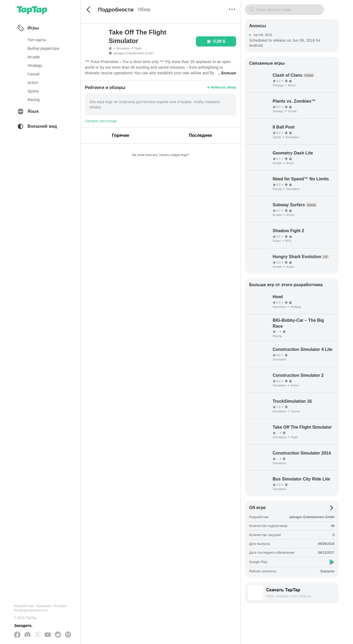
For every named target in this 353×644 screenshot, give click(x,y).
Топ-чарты (37, 40)
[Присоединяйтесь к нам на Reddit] (58, 635)
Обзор (144, 9)
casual (34, 74)
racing (34, 100)
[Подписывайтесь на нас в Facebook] (17, 635)
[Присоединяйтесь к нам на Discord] (28, 635)
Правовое (44, 606)
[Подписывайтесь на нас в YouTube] (48, 635)
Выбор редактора (43, 48)
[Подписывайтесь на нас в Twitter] (38, 635)
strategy (35, 65)
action (33, 83)
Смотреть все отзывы (101, 121)
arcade (34, 57)
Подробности (116, 10)
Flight (138, 48)
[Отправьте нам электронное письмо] (68, 635)
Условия (60, 606)
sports (33, 91)
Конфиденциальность (31, 610)
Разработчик (24, 606)
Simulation (123, 48)
